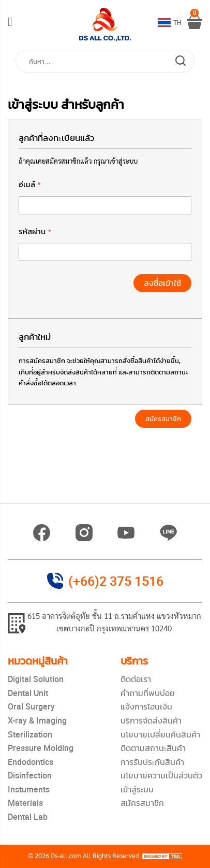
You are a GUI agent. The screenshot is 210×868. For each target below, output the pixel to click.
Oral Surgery (31, 706)
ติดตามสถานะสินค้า (153, 748)
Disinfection (30, 775)
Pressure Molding (41, 748)
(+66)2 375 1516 (116, 581)
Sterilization (30, 734)
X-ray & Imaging (37, 720)
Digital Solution (36, 679)
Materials (25, 803)
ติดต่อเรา (136, 679)
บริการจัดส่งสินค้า (151, 720)
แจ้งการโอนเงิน (146, 706)
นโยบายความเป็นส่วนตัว (161, 775)
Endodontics (31, 762)
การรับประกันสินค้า (152, 762)
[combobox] (105, 61)
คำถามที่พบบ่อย (148, 693)
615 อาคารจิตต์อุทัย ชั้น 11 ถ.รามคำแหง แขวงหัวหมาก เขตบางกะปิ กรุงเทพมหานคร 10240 (114, 623)
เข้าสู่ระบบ (137, 789)
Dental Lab (28, 817)
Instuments (29, 789)
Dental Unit (28, 693)
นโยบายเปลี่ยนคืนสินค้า (160, 734)
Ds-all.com (66, 856)
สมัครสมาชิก (142, 803)
